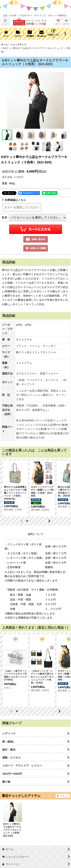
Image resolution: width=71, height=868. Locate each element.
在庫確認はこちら (14, 200)
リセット (63, 796)
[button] (5, 22)
